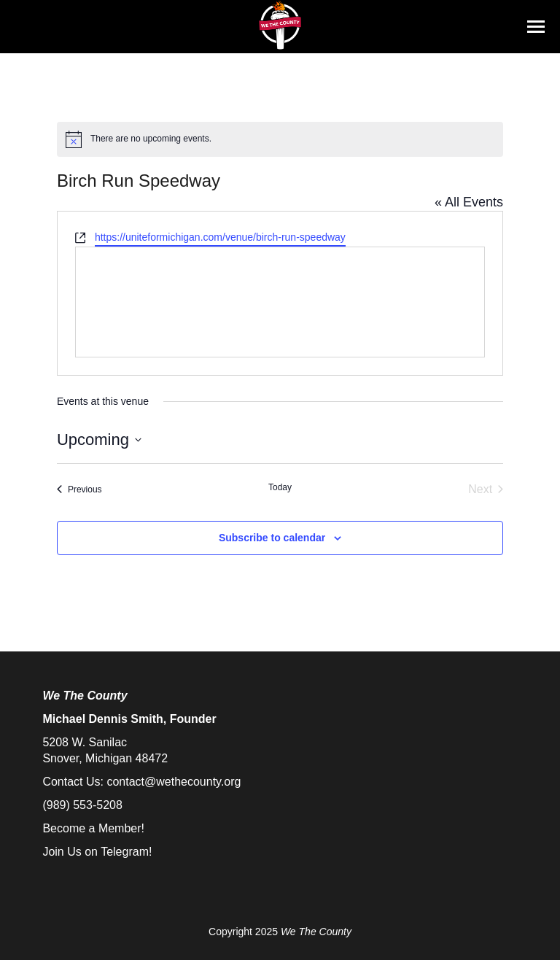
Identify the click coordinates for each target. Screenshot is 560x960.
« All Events (469, 202)
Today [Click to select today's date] (280, 487)
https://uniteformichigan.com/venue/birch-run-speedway (220, 237)
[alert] (280, 139)
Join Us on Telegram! (97, 852)
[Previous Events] (79, 489)
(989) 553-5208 (82, 805)
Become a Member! (93, 828)
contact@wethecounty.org (174, 782)
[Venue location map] (280, 302)
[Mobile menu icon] (536, 27)
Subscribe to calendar (272, 538)
